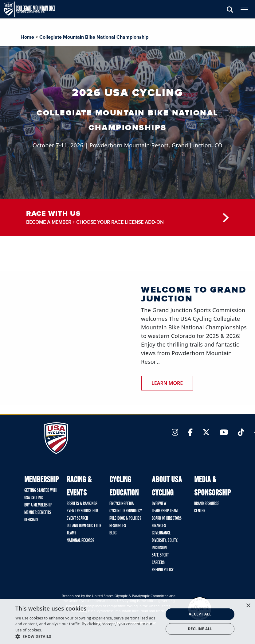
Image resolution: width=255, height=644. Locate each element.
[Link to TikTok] (241, 433)
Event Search (77, 518)
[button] (87, 636)
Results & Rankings (82, 504)
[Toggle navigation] (244, 9)
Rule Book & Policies (125, 518)
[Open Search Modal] (230, 10)
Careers (158, 563)
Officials (31, 520)
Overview (159, 504)
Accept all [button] (200, 614)
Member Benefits (38, 513)
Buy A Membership (38, 505)
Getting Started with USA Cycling (41, 494)
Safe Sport (160, 555)
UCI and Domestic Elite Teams (84, 530)
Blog (113, 533)
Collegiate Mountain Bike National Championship (94, 37)
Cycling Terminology (126, 511)
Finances (159, 526)
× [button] (248, 606)
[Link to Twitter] (206, 433)
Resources (118, 526)
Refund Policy (163, 570)
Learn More (167, 383)
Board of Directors (167, 518)
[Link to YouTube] (224, 433)
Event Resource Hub (82, 511)
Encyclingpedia (122, 504)
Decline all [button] (200, 629)
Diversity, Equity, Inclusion (165, 544)
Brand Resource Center (207, 507)
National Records (80, 541)
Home (27, 37)
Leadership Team (165, 511)
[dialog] (127, 622)
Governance (161, 533)
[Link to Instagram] (175, 433)
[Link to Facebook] (190, 433)
